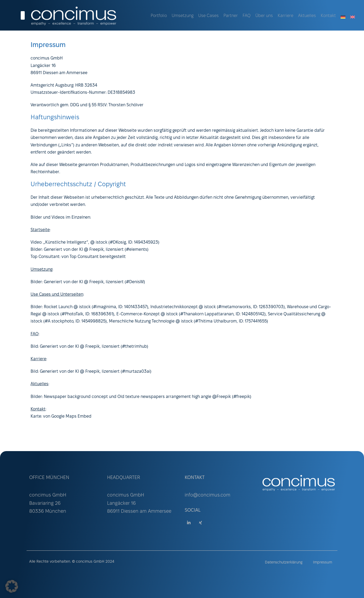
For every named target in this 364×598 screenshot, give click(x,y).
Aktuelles (307, 16)
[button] (12, 586)
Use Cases (208, 16)
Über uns (264, 16)
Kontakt (328, 16)
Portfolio (159, 16)
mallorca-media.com (151, 429)
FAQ (247, 16)
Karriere (285, 16)
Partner (231, 16)
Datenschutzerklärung (284, 563)
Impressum (323, 563)
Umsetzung (183, 16)
